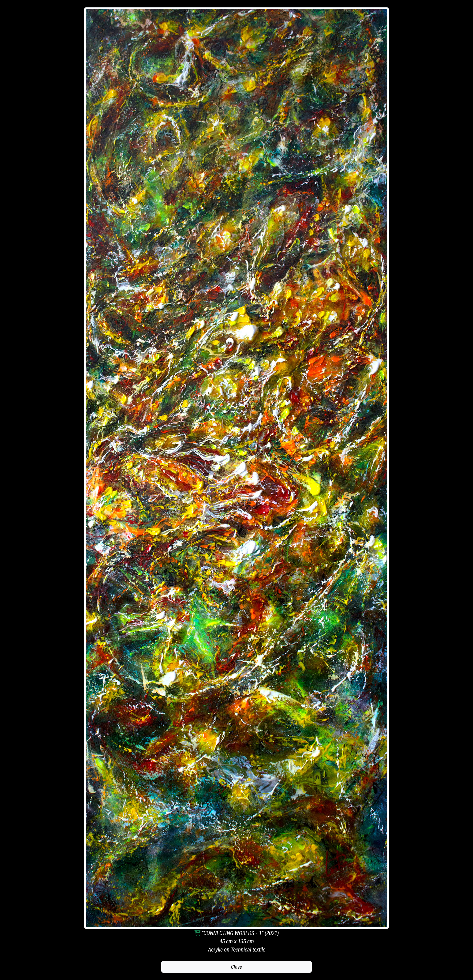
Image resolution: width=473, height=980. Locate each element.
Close (236, 967)
